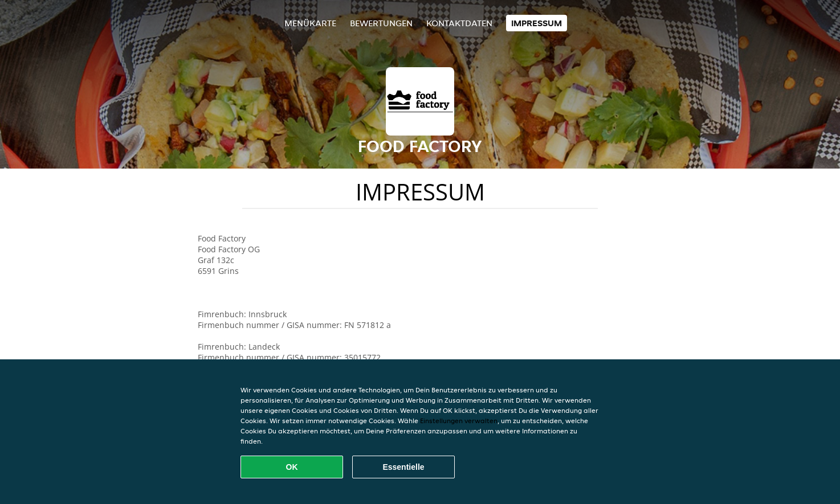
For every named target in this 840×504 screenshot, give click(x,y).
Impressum (537, 23)
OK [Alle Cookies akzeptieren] (292, 467)
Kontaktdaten (459, 23)
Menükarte (310, 23)
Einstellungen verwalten (459, 421)
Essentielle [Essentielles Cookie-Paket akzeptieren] (403, 467)
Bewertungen (381, 23)
